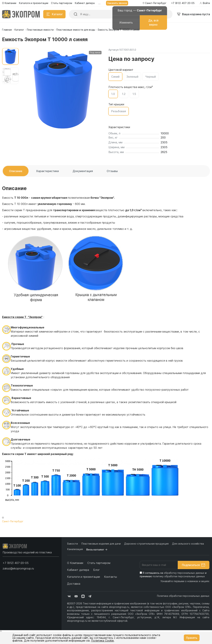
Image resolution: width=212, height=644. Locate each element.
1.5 (134, 94)
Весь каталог (97, 550)
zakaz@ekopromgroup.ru (18, 568)
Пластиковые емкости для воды (76, 30)
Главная (7, 30)
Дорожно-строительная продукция (146, 544)
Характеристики (47, 171)
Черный (151, 77)
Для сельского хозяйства (188, 544)
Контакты (110, 577)
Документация (83, 171)
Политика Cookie (102, 641)
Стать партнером (99, 563)
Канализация (75, 549)
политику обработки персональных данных (179, 576)
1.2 (124, 94)
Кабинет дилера (78, 570)
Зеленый (132, 77)
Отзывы (112, 171)
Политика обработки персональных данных (183, 596)
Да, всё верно (153, 22)
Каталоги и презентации (84, 577)
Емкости (72, 544)
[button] (16, 563)
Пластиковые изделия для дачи (101, 544)
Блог (96, 570)
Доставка (74, 584)
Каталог (19, 30)
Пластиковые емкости (40, 30)
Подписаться (194, 565)
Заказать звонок (117, 3)
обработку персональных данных (184, 573)
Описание (16, 171)
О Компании (75, 563)
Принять (192, 638)
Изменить (126, 22)
